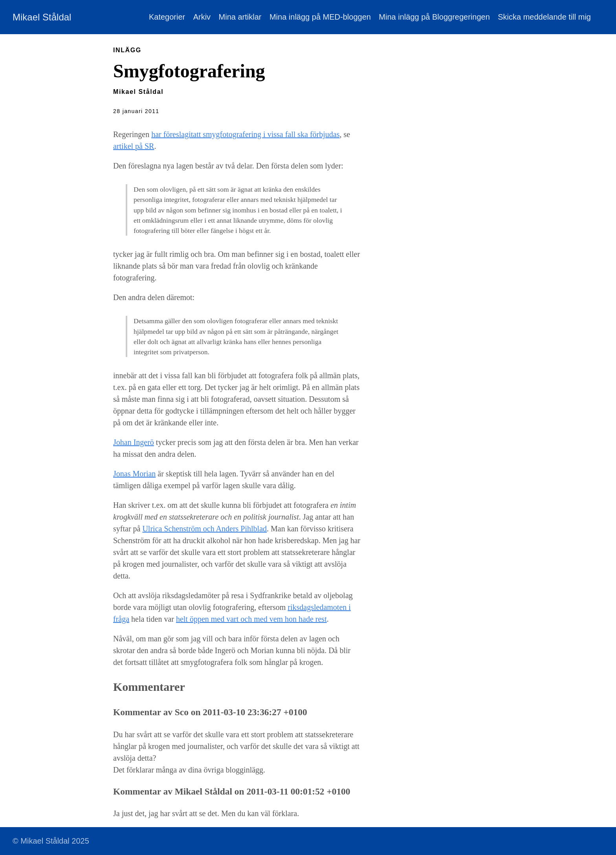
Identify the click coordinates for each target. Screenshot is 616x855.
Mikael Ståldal (42, 17)
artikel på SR (134, 146)
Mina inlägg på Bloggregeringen (434, 17)
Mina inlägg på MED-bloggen (320, 17)
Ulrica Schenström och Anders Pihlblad (204, 529)
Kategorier (167, 17)
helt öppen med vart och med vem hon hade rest (251, 619)
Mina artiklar (240, 17)
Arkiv (202, 17)
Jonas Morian (134, 474)
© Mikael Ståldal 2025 (51, 841)
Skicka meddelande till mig (544, 17)
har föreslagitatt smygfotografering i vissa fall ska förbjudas (245, 134)
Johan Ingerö (134, 442)
